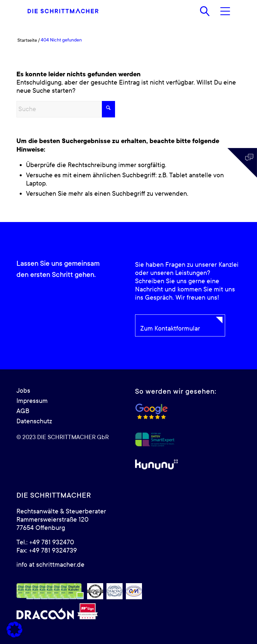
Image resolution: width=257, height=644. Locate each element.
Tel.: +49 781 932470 (45, 542)
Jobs (23, 391)
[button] (14, 630)
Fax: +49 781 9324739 (47, 551)
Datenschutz (34, 421)
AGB (23, 411)
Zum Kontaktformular (170, 329)
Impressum (32, 401)
